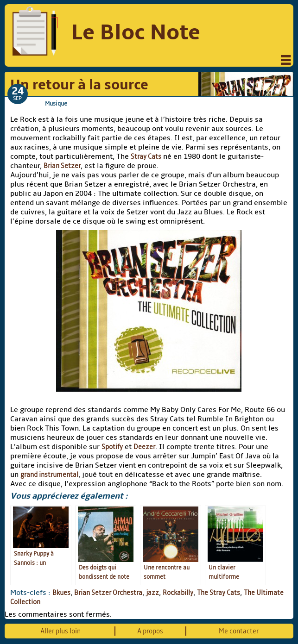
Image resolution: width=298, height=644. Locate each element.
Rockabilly (178, 593)
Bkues (61, 593)
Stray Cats (146, 156)
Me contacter (239, 631)
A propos (150, 631)
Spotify (112, 447)
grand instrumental (49, 475)
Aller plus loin (60, 631)
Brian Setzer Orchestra (108, 593)
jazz (152, 593)
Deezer (144, 447)
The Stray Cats (219, 593)
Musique (56, 103)
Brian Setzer (62, 166)
